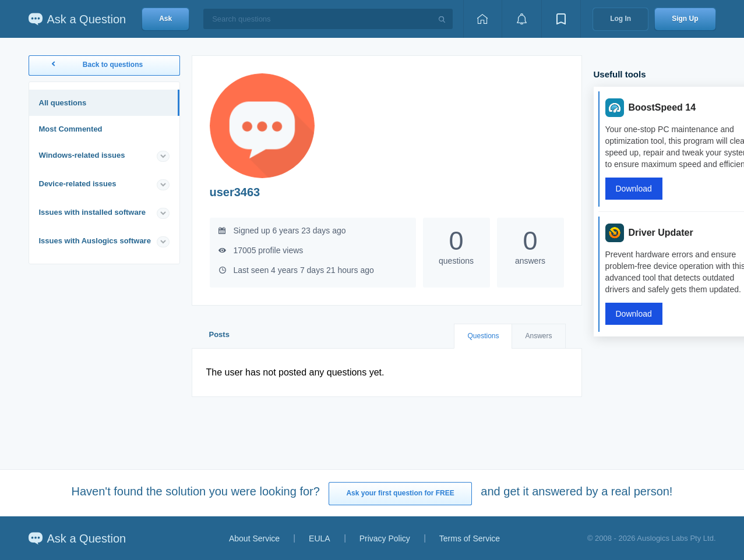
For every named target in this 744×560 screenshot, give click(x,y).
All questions (63, 103)
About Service (254, 538)
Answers (538, 336)
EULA (320, 538)
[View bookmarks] (561, 19)
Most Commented (71, 129)
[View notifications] (521, 19)
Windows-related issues (82, 155)
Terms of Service (470, 538)
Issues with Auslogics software (95, 241)
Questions (483, 336)
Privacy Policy (385, 538)
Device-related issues (78, 184)
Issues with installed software (93, 212)
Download (634, 189)
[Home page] (482, 19)
